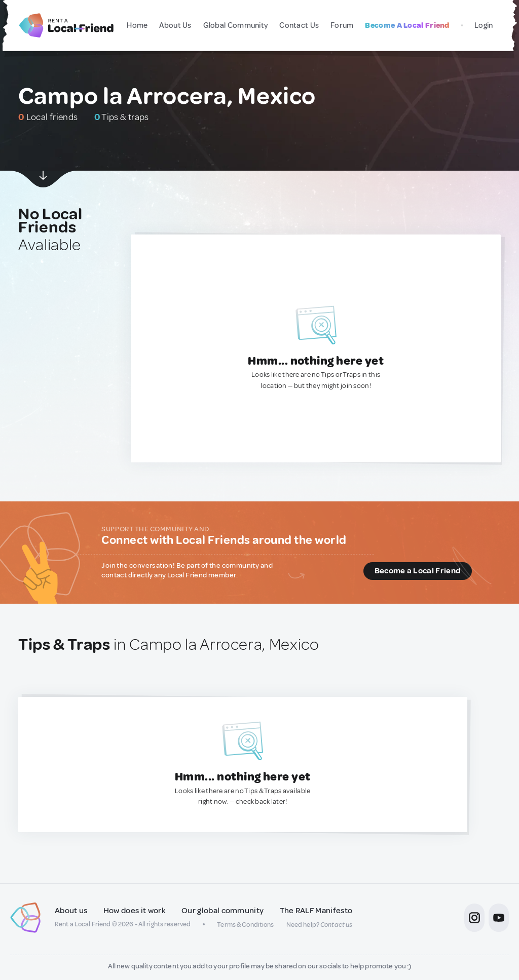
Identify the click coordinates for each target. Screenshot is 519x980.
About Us (175, 26)
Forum (342, 26)
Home (137, 26)
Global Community (236, 26)
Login (484, 26)
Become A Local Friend (407, 26)
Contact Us (299, 26)
